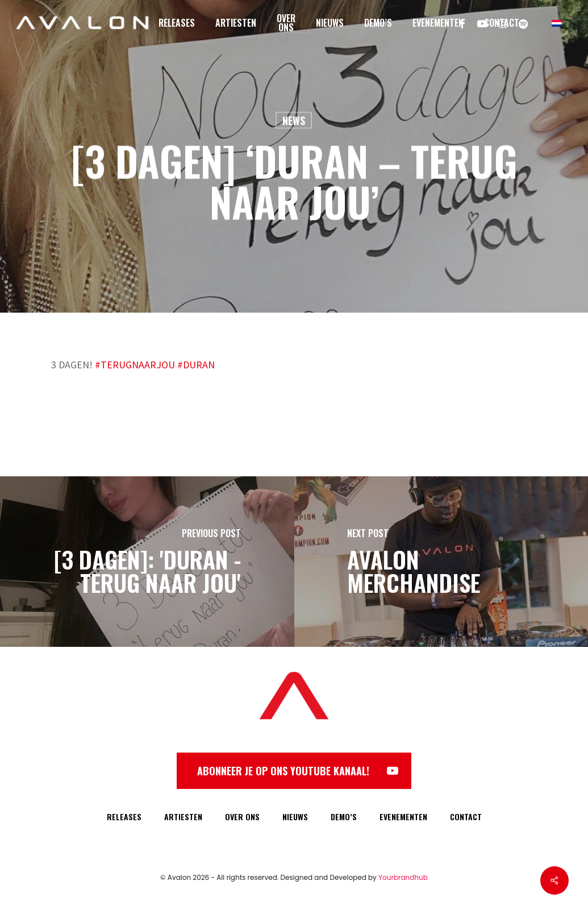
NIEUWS (295, 817)
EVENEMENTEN (403, 817)
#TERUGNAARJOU (135, 365)
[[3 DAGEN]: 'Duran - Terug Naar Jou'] (147, 562)
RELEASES (124, 817)
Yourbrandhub (403, 877)
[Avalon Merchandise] (441, 562)
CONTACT (466, 817)
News (294, 121)
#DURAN (195, 365)
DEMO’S (344, 817)
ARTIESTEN (183, 817)
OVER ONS (242, 817)
